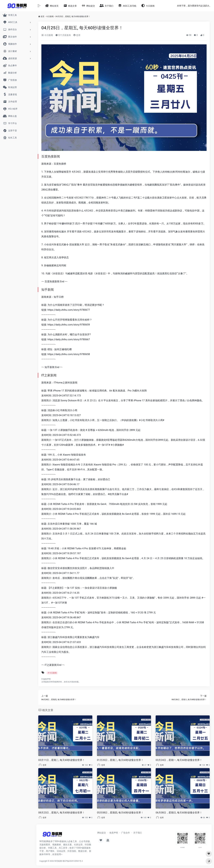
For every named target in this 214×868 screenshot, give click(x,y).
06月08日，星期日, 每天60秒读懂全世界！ (179, 813)
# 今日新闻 (52, 673)
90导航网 (58, 861)
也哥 (77, 35)
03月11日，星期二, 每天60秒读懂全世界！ (62, 760)
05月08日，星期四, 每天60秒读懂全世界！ (120, 813)
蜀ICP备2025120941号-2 (73, 861)
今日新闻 (50, 16)
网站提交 (102, 833)
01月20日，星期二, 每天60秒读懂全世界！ (120, 760)
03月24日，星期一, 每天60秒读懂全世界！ (179, 760)
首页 (42, 16)
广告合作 (126, 833)
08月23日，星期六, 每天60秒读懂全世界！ (62, 813)
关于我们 (138, 833)
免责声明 (114, 833)
